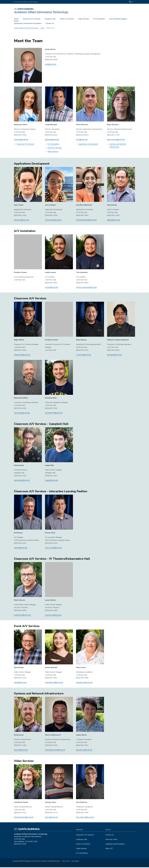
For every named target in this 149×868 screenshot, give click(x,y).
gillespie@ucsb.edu (52, 140)
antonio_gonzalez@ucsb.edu (86, 288)
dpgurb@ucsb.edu (114, 221)
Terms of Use (66, 862)
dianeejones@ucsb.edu (84, 683)
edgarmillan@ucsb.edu (22, 355)
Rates (108, 849)
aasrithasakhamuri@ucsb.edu (86, 221)
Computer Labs (50, 19)
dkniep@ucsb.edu (20, 683)
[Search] (131, 2)
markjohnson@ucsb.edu (22, 616)
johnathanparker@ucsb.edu (24, 818)
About (16, 19)
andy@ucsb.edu (51, 65)
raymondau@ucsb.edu (22, 414)
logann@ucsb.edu (51, 481)
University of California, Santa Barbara (26, 2)
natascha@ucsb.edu (21, 140)
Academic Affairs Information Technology (26, 29)
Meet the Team (111, 840)
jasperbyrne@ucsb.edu (84, 750)
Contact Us (50, 23)
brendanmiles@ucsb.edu (54, 414)
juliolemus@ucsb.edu (22, 221)
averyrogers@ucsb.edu (53, 221)
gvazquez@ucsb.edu (114, 355)
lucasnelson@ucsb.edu (53, 616)
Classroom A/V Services (32, 19)
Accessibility (75, 862)
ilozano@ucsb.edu (52, 288)
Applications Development (88, 145)
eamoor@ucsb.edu (21, 548)
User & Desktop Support (118, 19)
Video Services (84, 19)
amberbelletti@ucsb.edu (54, 683)
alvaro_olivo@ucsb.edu (53, 548)
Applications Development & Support (28, 23)
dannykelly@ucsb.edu (22, 481)
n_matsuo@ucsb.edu (84, 355)
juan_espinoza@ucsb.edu (85, 818)
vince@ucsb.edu (82, 140)
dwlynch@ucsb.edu (21, 750)
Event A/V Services (67, 19)
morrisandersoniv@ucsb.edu (55, 750)
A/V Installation (99, 19)
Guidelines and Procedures (115, 845)
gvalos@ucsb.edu (51, 818)
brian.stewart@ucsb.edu (116, 140)
